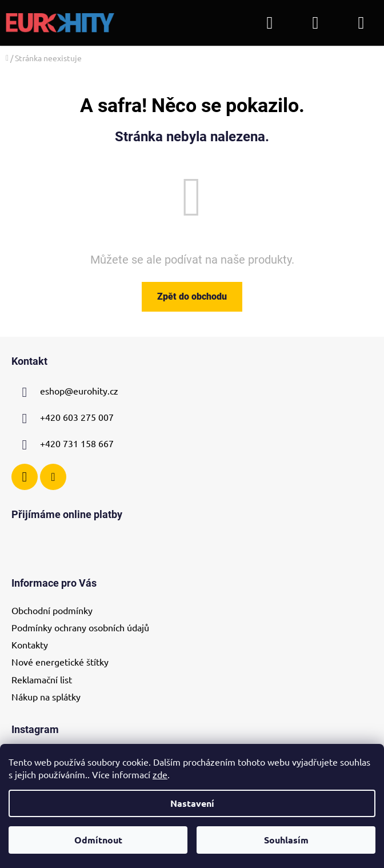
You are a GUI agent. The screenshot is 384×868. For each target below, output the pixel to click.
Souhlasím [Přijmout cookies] (286, 840)
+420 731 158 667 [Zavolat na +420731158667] (77, 444)
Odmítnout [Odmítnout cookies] (98, 840)
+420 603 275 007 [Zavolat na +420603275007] (77, 417)
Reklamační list (42, 679)
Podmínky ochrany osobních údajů (80, 627)
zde (160, 774)
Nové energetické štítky (60, 662)
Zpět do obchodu (192, 296)
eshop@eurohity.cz (79, 391)
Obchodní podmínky (52, 610)
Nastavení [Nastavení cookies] (192, 803)
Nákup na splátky (46, 696)
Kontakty (30, 644)
